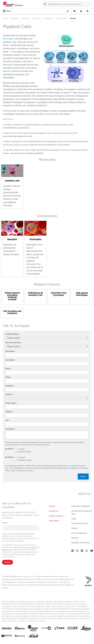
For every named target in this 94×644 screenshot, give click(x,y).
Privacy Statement (79, 533)
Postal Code (11, 403)
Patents (75, 528)
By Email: (10, 449)
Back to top (84, 494)
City (8, 420)
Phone (8, 377)
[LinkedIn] (82, 551)
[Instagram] (77, 551)
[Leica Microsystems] (86, 629)
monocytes (8, 39)
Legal (74, 519)
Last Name (10, 360)
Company (10, 386)
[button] (45, 4)
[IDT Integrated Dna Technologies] (73, 629)
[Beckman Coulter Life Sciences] (33, 629)
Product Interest (13, 334)
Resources (14, 18)
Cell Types (25, 18)
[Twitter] (87, 551)
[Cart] (74, 11)
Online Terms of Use (80, 523)
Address (9, 412)
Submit (83, 476)
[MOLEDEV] (7, 636)
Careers (52, 506)
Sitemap (75, 538)
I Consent (21, 449)
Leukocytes (48, 18)
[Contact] (68, 11)
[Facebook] (73, 551)
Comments (10, 429)
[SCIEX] (33, 636)
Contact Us (54, 511)
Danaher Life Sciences (81, 543)
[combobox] (66, 4)
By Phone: (10, 457)
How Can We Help (13, 343)
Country (9, 394)
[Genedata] (46, 629)
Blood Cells (37, 18)
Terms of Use (7, 550)
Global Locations (56, 516)
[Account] (81, 11)
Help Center (54, 521)
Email (8, 369)
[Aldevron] (20, 629)
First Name (10, 351)
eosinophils (8, 74)
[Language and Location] (88, 11)
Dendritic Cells (61, 18)
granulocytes (30, 35)
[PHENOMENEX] (20, 636)
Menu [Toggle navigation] (7, 11)
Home (5, 18)
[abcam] (7, 629)
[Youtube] (92, 551)
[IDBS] (59, 629)
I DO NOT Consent (24, 452)
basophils (19, 74)
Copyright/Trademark (81, 506)
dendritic (7, 42)
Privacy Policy (69, 466)
